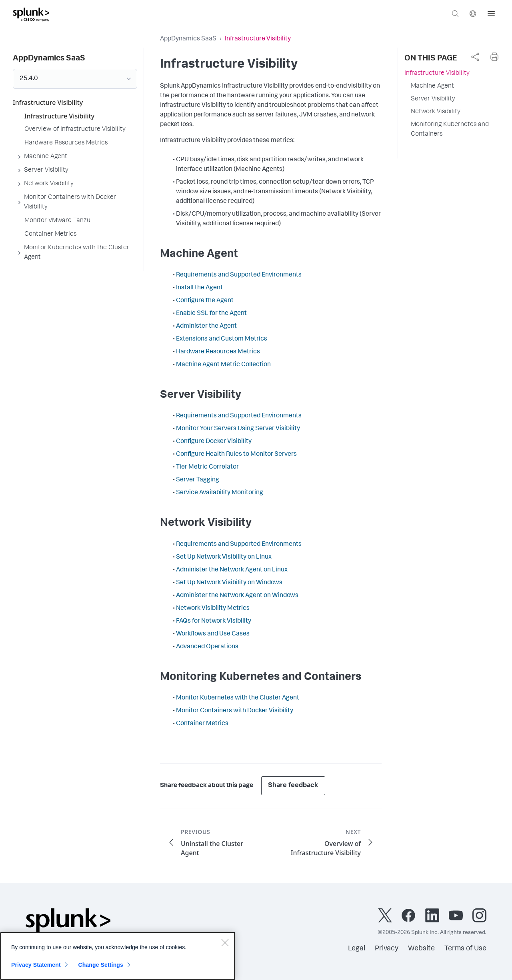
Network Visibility (436, 112)
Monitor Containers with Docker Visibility (235, 711)
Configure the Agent (205, 301)
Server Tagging (198, 480)
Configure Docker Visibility (214, 442)
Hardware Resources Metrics (218, 352)
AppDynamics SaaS (188, 39)
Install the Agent (199, 288)
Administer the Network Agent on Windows (237, 596)
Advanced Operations (207, 647)
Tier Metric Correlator (207, 467)
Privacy (387, 949)
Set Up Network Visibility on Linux (224, 557)
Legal (357, 949)
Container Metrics (202, 724)
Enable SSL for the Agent (211, 314)
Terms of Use (465, 949)
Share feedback (293, 786)
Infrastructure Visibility (437, 74)
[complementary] (475, 57)
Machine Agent (432, 86)
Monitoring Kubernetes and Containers (450, 130)
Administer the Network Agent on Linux (232, 570)
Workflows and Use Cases (213, 634)
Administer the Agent (206, 327)
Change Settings (101, 968)
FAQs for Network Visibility (214, 621)
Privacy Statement (36, 968)
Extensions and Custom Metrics (222, 339)
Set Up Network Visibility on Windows (229, 583)
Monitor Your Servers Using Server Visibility (238, 429)
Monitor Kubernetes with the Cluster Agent (238, 698)
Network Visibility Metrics (213, 609)
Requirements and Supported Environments (239, 275)
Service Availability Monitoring (220, 493)
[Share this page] (475, 57)
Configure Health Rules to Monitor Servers (236, 455)
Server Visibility (433, 99)
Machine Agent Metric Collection (223, 365)
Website (421, 949)
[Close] (225, 945)
